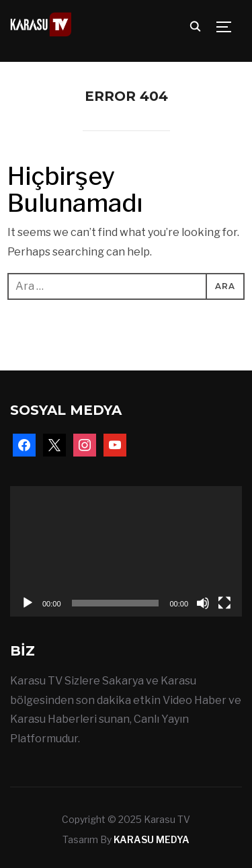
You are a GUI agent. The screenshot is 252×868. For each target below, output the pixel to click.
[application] (126, 551)
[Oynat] (28, 603)
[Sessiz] (203, 603)
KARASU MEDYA (152, 839)
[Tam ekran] (224, 603)
